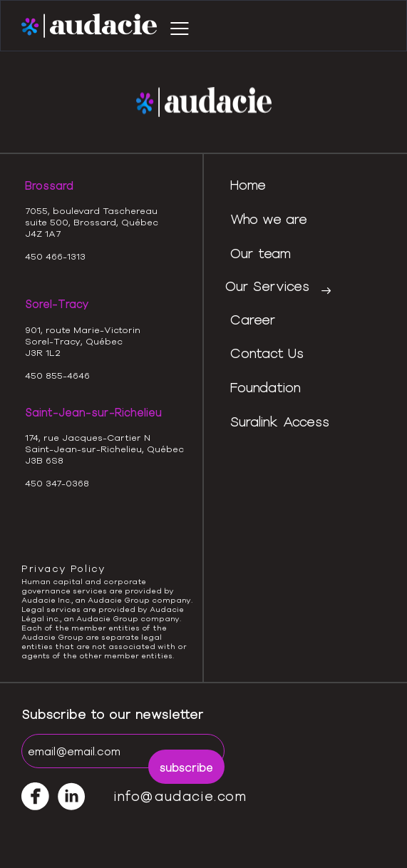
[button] (180, 26)
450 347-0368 (57, 483)
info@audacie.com (181, 796)
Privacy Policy (63, 568)
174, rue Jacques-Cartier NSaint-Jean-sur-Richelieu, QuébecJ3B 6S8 (104, 449)
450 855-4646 (57, 375)
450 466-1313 (55, 256)
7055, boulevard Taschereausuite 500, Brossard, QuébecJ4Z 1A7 (92, 222)
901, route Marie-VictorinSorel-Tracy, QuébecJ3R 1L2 (83, 341)
